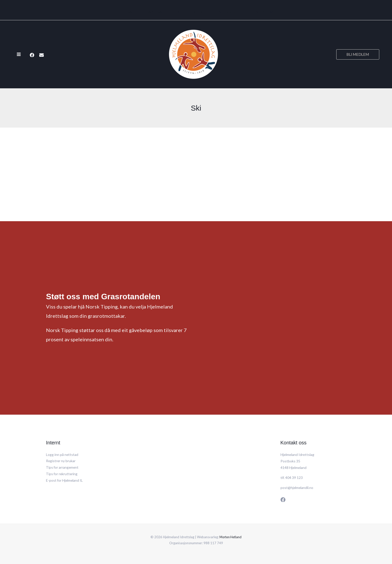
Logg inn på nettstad (62, 455)
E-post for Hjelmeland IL (65, 481)
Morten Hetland (231, 537)
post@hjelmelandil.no (297, 488)
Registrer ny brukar (61, 461)
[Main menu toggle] (19, 54)
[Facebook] (32, 55)
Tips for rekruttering (62, 474)
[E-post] (41, 55)
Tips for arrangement (63, 468)
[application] (265, 12)
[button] (358, 54)
